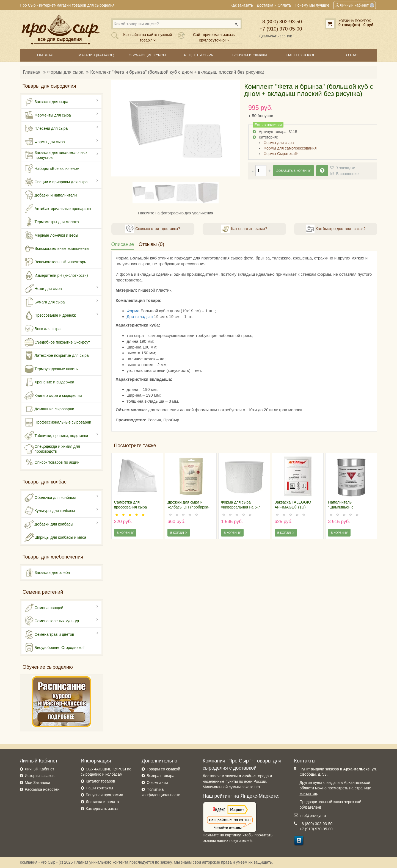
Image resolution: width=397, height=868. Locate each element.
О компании (157, 783)
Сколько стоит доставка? (153, 229)
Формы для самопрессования (290, 148)
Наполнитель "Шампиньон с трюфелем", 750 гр (345, 507)
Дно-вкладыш (140, 316)
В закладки (345, 168)
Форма (133, 311)
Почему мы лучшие (312, 5)
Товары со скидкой (163, 769)
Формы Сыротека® (280, 154)
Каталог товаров (100, 781)
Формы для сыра (65, 72)
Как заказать (242, 5)
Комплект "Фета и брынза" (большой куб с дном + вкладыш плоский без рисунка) (177, 72)
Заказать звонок (276, 36)
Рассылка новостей (42, 789)
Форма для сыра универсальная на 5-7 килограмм (241, 507)
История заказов (40, 776)
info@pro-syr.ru (313, 816)
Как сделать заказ (102, 809)
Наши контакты (99, 788)
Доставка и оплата (102, 802)
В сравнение (347, 174)
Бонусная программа (104, 795)
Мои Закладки (37, 783)
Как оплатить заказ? (244, 229)
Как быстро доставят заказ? (336, 229)
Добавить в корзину (293, 171)
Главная (32, 72)
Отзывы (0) (151, 244)
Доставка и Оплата (274, 5)
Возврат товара (160, 776)
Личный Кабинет (39, 769)
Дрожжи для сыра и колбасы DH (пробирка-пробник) (188, 507)
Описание (123, 244)
